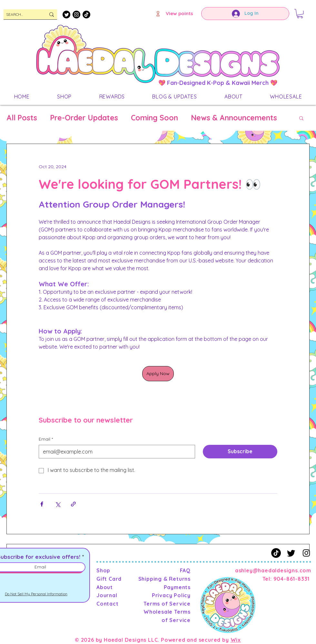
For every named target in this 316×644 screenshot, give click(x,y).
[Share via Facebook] (42, 504)
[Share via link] (73, 504)
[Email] (115, 452)
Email (46, 439)
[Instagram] (76, 15)
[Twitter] (66, 15)
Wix (236, 640)
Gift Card (109, 579)
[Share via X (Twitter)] (58, 504)
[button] (300, 14)
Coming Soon (154, 118)
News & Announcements (234, 118)
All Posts (22, 118)
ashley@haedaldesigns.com (273, 570)
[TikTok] (86, 15)
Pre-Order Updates (84, 118)
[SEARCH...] (21, 15)
